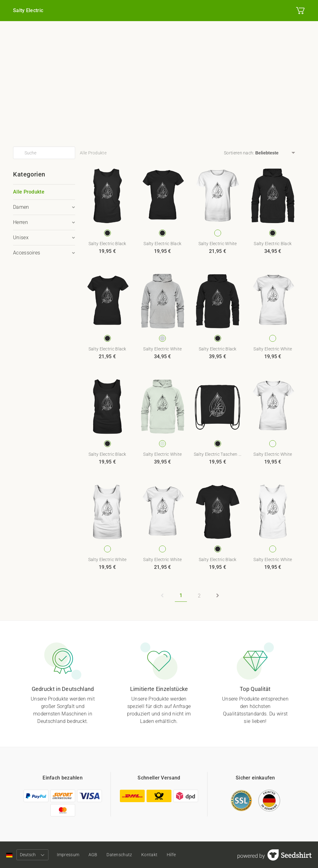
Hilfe (177, 855)
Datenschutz (123, 855)
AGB (95, 855)
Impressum (69, 855)
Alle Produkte (29, 192)
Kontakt (154, 855)
